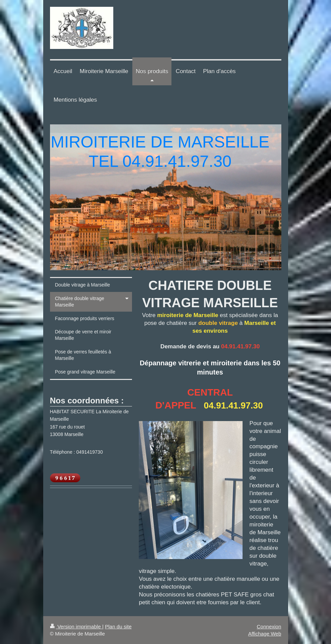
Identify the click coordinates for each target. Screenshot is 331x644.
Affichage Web (264, 634)
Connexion (269, 626)
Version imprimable (76, 626)
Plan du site (118, 626)
